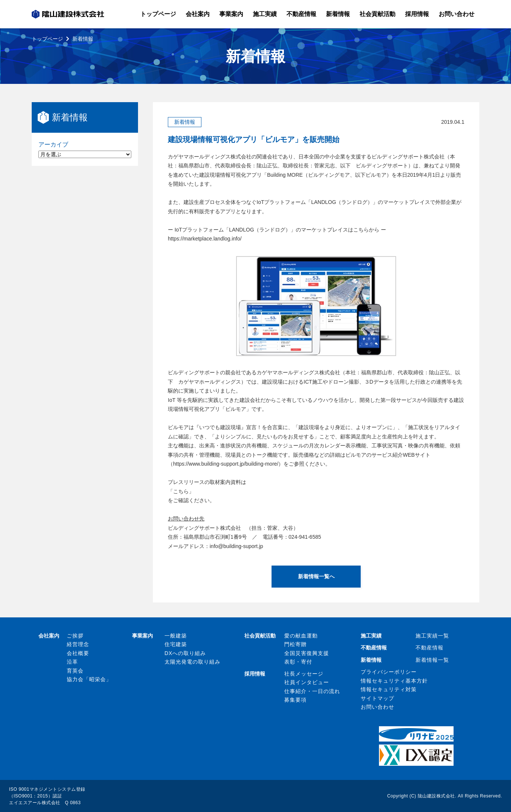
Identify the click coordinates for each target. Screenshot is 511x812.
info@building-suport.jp (236, 546)
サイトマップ (377, 698)
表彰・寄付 (298, 662)
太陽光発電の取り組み (192, 662)
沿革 (72, 662)
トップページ (47, 39)
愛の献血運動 (301, 636)
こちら (181, 491)
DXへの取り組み (185, 653)
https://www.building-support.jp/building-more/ (226, 464)
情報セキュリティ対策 (389, 689)
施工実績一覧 (432, 636)
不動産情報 (430, 648)
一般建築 (176, 636)
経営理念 (78, 644)
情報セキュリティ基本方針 (394, 681)
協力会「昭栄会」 (89, 679)
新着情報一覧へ (316, 576)
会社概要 (78, 653)
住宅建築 (176, 644)
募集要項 (295, 700)
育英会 (75, 671)
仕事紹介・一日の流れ (312, 691)
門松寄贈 (295, 644)
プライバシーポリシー (389, 672)
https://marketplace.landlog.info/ (205, 239)
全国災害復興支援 (307, 653)
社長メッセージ (304, 674)
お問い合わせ (377, 707)
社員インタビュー (307, 682)
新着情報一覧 (432, 660)
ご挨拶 (75, 636)
